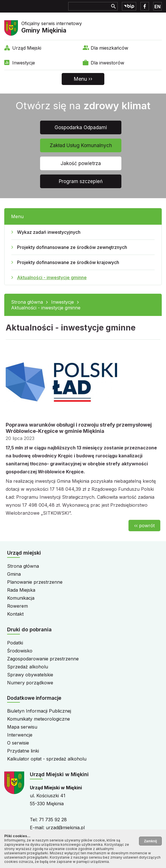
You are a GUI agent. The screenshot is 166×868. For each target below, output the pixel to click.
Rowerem (17, 606)
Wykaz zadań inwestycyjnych (49, 232)
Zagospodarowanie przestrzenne (43, 659)
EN (157, 7)
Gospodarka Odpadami (81, 127)
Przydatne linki (23, 751)
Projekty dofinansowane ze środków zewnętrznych (72, 247)
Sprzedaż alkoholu (28, 667)
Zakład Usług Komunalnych (81, 145)
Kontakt (15, 614)
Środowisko (20, 651)
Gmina (14, 574)
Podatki (15, 643)
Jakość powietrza (81, 163)
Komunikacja (21, 598)
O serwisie (18, 743)
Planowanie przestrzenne (35, 582)
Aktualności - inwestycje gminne (52, 277)
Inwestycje (24, 63)
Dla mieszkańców (109, 48)
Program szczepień (81, 181)
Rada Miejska (21, 590)
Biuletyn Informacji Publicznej (39, 711)
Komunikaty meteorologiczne (39, 719)
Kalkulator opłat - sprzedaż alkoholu (47, 759)
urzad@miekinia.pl (65, 828)
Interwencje (20, 735)
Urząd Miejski (27, 48)
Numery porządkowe (30, 683)
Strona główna (27, 302)
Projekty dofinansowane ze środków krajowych (68, 262)
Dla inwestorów (107, 63)
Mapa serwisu (22, 727)
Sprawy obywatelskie (30, 675)
